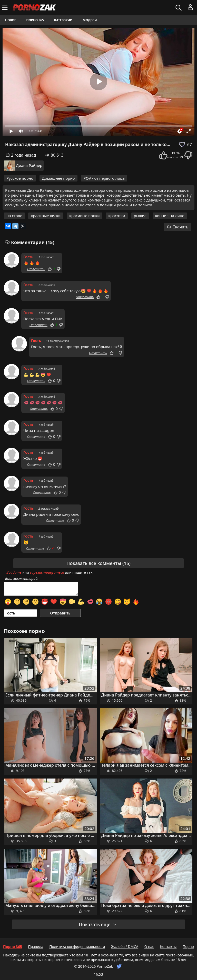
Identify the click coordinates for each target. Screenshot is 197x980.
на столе (14, 216)
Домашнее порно (58, 178)
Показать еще (98, 924)
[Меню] (6, 8)
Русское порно (20, 178)
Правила (36, 947)
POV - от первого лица (104, 178)
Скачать (178, 227)
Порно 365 (35, 20)
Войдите (14, 572)
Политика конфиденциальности (77, 947)
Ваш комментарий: (22, 579)
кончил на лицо (170, 216)
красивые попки (85, 216)
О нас (149, 947)
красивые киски (46, 216)
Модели (90, 20)
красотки (117, 216)
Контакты (168, 947)
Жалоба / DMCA (125, 947)
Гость (28, 257)
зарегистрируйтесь (47, 572)
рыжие (140, 216)
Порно (188, 947)
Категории (63, 20)
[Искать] (179, 8)
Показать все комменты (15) (98, 563)
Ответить (36, 269)
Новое (11, 20)
